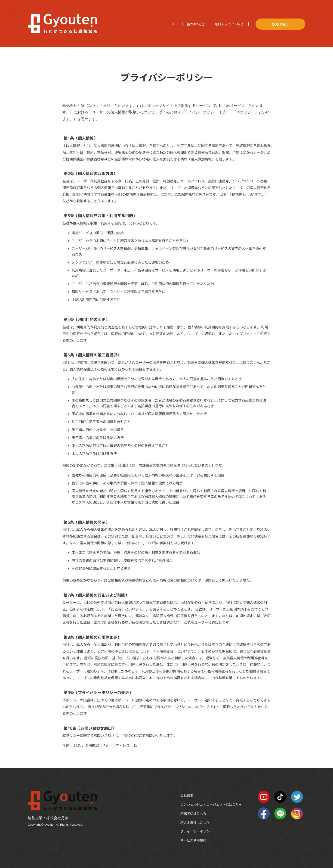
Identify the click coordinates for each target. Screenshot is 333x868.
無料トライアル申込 (229, 24)
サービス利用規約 (193, 840)
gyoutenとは (196, 24)
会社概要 (187, 795)
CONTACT (280, 24)
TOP (174, 24)
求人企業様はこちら (195, 822)
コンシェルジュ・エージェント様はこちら (211, 804)
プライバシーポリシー (197, 831)
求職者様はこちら (193, 813)
